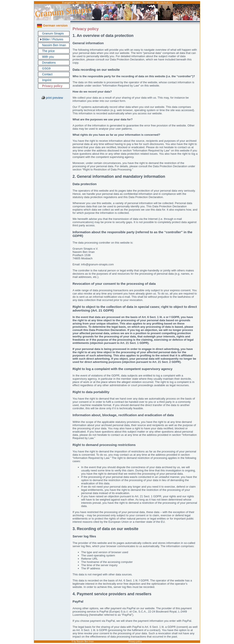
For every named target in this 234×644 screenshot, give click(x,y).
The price (48, 51)
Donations (49, 63)
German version (52, 25)
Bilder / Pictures (53, 39)
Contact (47, 74)
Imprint (47, 80)
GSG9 (46, 68)
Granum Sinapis (53, 33)
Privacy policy (135, 642)
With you (48, 57)
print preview (52, 98)
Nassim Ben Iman (54, 45)
